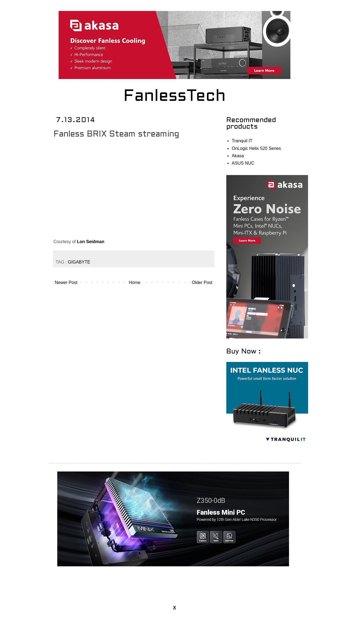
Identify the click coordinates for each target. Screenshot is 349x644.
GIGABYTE (79, 262)
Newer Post (66, 282)
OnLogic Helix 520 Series (256, 148)
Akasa (238, 156)
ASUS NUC (243, 163)
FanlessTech (175, 97)
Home (135, 282)
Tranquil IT (242, 141)
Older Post (202, 282)
